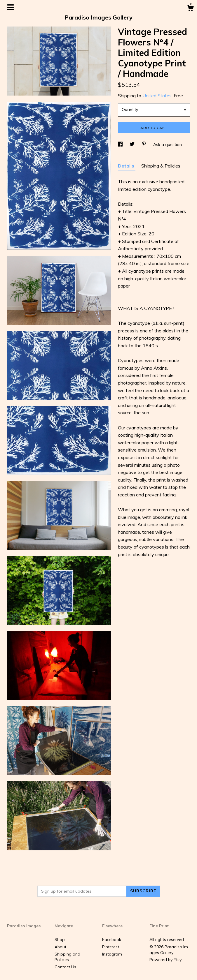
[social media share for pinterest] (144, 144)
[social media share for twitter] (133, 144)
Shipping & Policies (161, 166)
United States (157, 96)
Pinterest (111, 947)
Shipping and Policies (67, 957)
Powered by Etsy (165, 960)
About (60, 947)
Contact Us (65, 967)
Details (127, 166)
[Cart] (190, 9)
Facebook (112, 940)
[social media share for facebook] (121, 144)
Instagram (112, 954)
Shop (60, 940)
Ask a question (168, 144)
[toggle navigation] (11, 7)
